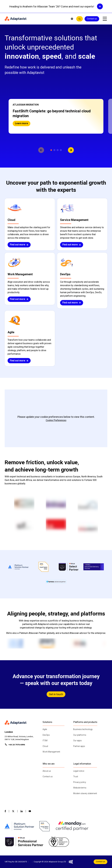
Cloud (45, 746)
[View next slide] (71, 150)
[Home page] (36, 19)
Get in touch (56, 694)
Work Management (51, 752)
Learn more (22, 123)
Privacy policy (80, 782)
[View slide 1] (51, 150)
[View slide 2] (54, 150)
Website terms (80, 788)
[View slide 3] (58, 150)
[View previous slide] (41, 150)
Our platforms (80, 735)
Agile (45, 729)
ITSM (45, 741)
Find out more (19, 245)
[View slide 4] (61, 150)
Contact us (92, 19)
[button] (56, 116)
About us (47, 771)
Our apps (77, 741)
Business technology (83, 729)
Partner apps (79, 746)
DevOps (46, 735)
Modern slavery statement (85, 793)
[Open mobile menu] (105, 19)
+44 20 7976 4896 (17, 745)
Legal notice (79, 771)
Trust (76, 776)
